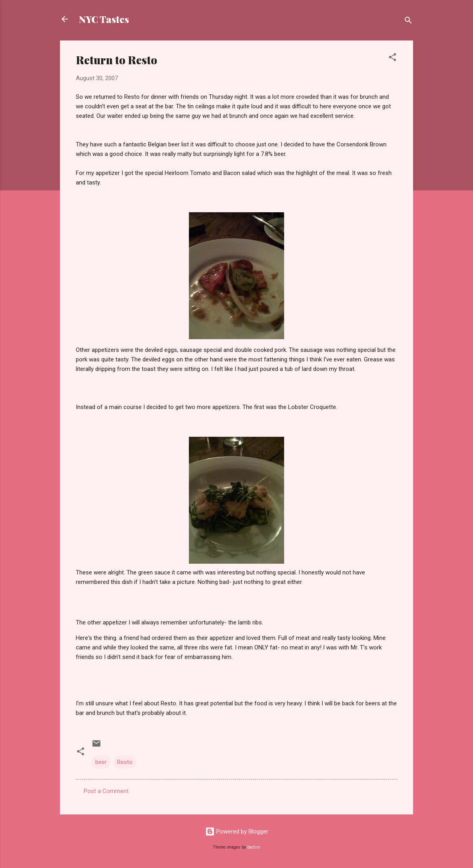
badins (254, 847)
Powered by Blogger (237, 832)
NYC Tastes (104, 19)
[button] (392, 59)
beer (101, 762)
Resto (125, 762)
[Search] (408, 22)
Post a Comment (106, 791)
